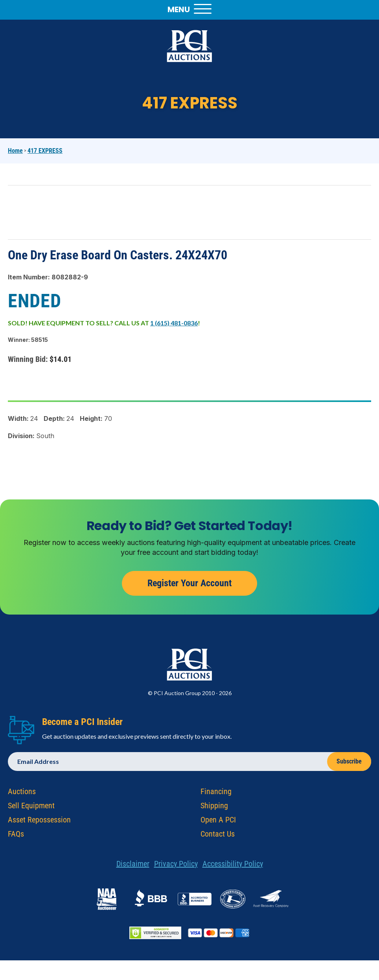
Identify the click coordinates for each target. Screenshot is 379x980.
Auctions (22, 793)
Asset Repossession (39, 821)
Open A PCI (218, 821)
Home (15, 151)
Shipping (214, 807)
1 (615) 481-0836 (174, 323)
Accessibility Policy (233, 865)
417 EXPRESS (45, 151)
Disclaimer (133, 865)
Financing (216, 793)
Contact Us (218, 835)
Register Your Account (189, 584)
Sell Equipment (31, 807)
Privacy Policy (176, 865)
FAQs (16, 835)
